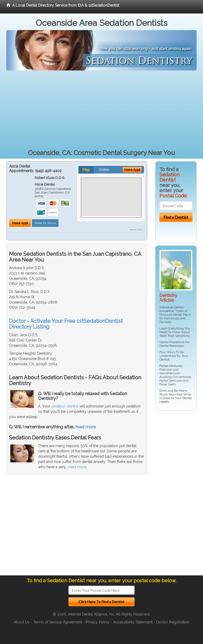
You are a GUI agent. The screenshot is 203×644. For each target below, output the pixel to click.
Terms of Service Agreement (58, 622)
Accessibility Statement (133, 622)
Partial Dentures (171, 366)
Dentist (165, 359)
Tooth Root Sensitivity (175, 336)
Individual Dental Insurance (171, 309)
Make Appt (20, 223)
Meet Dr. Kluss (45, 223)
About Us (22, 622)
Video (104, 170)
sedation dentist (65, 406)
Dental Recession (172, 346)
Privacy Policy (98, 622)
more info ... (137, 229)
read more (86, 427)
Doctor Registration (173, 622)
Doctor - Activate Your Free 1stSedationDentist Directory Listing (66, 324)
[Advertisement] (101, 110)
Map (86, 170)
